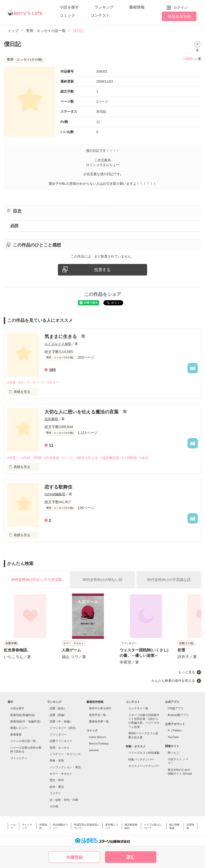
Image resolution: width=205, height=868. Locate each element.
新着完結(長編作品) (23, 715)
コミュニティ (19, 758)
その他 (54, 806)
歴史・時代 (57, 780)
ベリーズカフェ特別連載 (144, 753)
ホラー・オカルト (61, 774)
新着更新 (16, 734)
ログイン (181, 7)
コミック (67, 15)
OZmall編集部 (55, 494)
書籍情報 (137, 7)
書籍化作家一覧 (99, 721)
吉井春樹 (51, 419)
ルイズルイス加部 (58, 344)
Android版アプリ (178, 715)
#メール (68, 458)
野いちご (173, 753)
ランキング (104, 7)
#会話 (144, 458)
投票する (102, 270)
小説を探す (69, 7)
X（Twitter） (176, 730)
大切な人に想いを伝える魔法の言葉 (82, 412)
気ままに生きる (61, 336)
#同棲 (37, 458)
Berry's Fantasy (99, 743)
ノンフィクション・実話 (65, 767)
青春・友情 (57, 760)
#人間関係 (130, 458)
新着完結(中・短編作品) (25, 721)
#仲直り (13, 458)
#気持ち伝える (87, 458)
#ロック (24, 382)
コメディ (55, 793)
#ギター (53, 382)
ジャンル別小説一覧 (23, 741)
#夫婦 (26, 458)
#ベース (39, 382)
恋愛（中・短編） (61, 721)
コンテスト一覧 (138, 708)
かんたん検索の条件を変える (173, 681)
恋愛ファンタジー (61, 741)
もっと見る (187, 672)
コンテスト (100, 15)
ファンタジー (58, 734)
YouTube (173, 737)
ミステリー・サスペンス (65, 754)
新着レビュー (19, 728)
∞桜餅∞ (189, 59)
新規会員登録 (179, 16)
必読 (14, 226)
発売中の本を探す (100, 708)
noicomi (94, 750)
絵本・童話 (57, 787)
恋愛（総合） (58, 708)
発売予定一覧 (97, 715)
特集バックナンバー (141, 759)
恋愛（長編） (58, 715)
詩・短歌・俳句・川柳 (64, 800)
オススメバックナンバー (144, 766)
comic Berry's (97, 737)
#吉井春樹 (52, 458)
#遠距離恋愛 (110, 458)
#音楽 (11, 382)
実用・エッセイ (60, 748)
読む (131, 857)
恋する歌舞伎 (58, 487)
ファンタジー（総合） (64, 728)
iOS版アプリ (176, 708)
